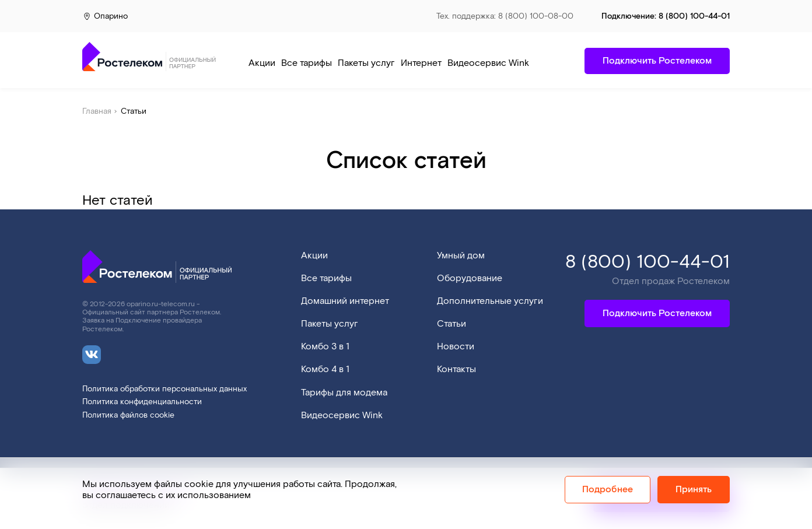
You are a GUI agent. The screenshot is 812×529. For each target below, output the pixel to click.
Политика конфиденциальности (142, 402)
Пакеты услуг (366, 63)
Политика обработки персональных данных (164, 389)
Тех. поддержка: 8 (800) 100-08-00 (505, 17)
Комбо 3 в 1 (325, 347)
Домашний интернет (345, 301)
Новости (456, 347)
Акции (262, 63)
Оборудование (470, 278)
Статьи (452, 324)
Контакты (456, 369)
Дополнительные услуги (490, 301)
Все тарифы (307, 63)
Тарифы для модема (344, 393)
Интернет (421, 63)
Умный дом (461, 256)
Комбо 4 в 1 (325, 369)
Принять (694, 490)
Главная (97, 111)
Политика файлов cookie (128, 416)
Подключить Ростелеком (657, 313)
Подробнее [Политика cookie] (608, 490)
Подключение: (666, 16)
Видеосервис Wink (488, 63)
